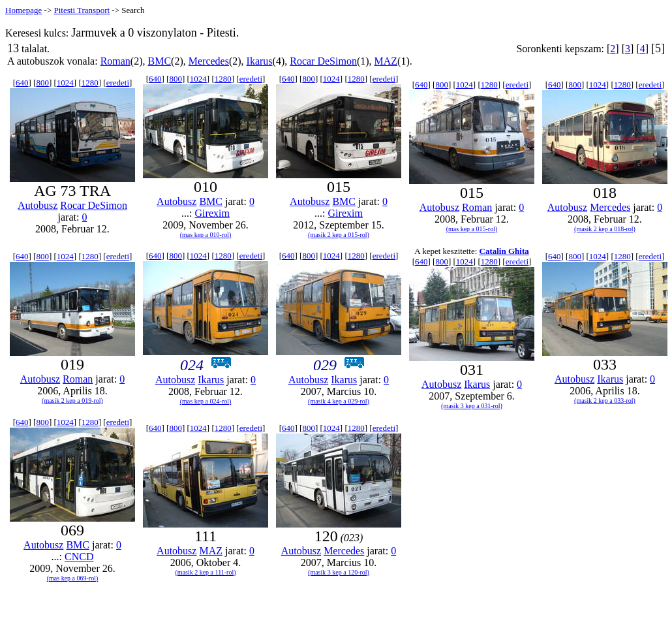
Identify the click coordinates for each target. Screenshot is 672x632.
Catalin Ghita (504, 251)
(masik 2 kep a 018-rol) (605, 229)
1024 (65, 83)
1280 (90, 83)
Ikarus (260, 61)
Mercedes (209, 61)
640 (22, 83)
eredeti (118, 83)
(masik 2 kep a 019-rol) (72, 401)
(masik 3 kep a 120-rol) (339, 572)
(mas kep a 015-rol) (472, 229)
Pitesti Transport (82, 10)
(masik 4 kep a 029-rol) (339, 401)
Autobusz (38, 205)
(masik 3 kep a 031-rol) (472, 406)
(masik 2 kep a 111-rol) (205, 572)
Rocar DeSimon (323, 61)
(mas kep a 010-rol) (206, 235)
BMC (160, 61)
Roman (115, 61)
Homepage (23, 10)
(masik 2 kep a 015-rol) (339, 235)
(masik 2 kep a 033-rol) (605, 401)
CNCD (79, 557)
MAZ (386, 61)
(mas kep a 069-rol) (73, 578)
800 (42, 83)
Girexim (212, 213)
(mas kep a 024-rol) (206, 401)
